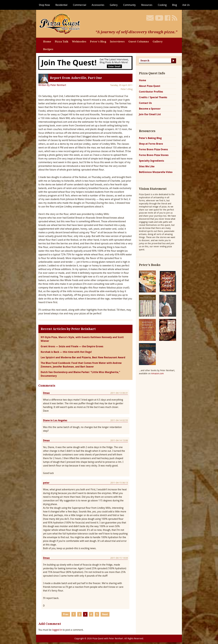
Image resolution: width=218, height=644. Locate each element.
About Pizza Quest (150, 86)
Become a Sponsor (150, 109)
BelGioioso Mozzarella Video (156, 172)
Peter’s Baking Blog (150, 138)
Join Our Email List (150, 114)
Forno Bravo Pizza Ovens (153, 149)
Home (47, 42)
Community (129, 5)
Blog (174, 5)
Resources (147, 5)
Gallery (114, 5)
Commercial (80, 5)
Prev (66, 614)
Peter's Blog (127, 89)
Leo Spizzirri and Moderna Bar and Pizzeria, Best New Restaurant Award (83, 357)
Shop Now (44, 5)
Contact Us (145, 103)
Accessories (98, 5)
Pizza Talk (62, 42)
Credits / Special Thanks (153, 97)
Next (105, 614)
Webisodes (79, 42)
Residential (61, 5)
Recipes (48, 49)
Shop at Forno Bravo (151, 144)
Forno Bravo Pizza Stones (154, 155)
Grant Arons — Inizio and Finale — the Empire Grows (72, 346)
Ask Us (186, 5)
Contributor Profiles (151, 92)
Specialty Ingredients (152, 161)
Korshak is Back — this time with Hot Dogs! (66, 352)
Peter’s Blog (98, 42)
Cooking (162, 5)
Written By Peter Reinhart (52, 85)
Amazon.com (158, 373)
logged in (57, 630)
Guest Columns (139, 42)
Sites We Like (147, 166)
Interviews (117, 42)
